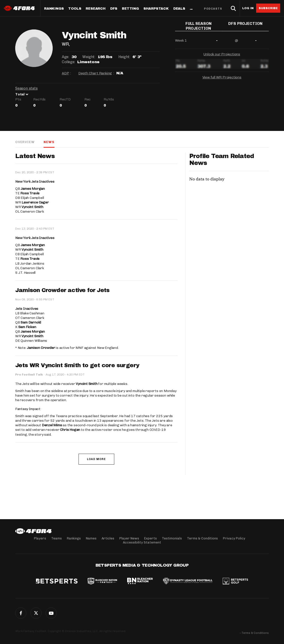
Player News (129, 538)
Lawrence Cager (35, 202)
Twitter (36, 613)
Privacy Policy (234, 538)
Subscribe (268, 8)
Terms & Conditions (202, 538)
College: (68, 62)
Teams (56, 538)
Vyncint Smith (32, 207)
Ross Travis (30, 193)
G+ (51, 613)
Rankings (54, 9)
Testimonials (172, 538)
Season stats (26, 88)
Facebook (21, 613)
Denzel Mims (52, 425)
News (49, 142)
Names (91, 538)
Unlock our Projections (222, 53)
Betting (130, 9)
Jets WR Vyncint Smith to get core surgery (77, 365)
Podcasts (213, 9)
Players (40, 538)
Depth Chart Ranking (95, 73)
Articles (108, 538)
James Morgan (33, 189)
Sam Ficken (27, 327)
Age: (65, 57)
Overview (25, 142)
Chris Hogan (70, 430)
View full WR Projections (222, 76)
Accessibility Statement (142, 542)
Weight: (89, 57)
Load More (96, 459)
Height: (124, 57)
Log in (248, 8)
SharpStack (156, 9)
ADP (65, 73)
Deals (179, 9)
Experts (150, 538)
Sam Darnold (31, 322)
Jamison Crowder (41, 348)
